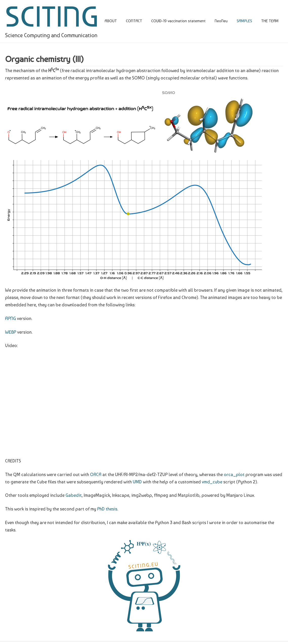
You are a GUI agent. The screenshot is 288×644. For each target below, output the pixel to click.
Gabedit (74, 495)
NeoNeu (221, 21)
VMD (137, 482)
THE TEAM (270, 21)
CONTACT (134, 21)
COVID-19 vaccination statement (178, 21)
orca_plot (234, 474)
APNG (10, 318)
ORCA (96, 474)
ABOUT (111, 21)
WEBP (11, 332)
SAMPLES (244, 21)
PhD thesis (107, 509)
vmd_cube (212, 482)
